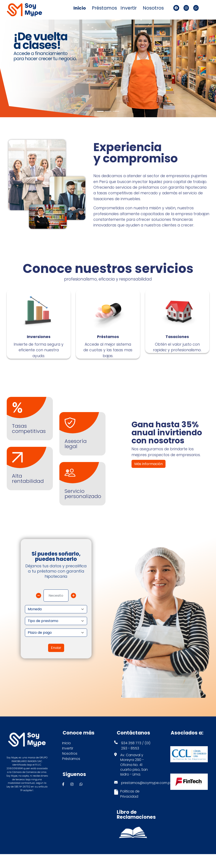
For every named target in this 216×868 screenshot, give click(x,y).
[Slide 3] (116, 111)
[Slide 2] (108, 111)
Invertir (129, 8)
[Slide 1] (100, 111)
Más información (149, 478)
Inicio (80, 8)
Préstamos (104, 8)
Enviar (56, 662)
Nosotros (153, 8)
